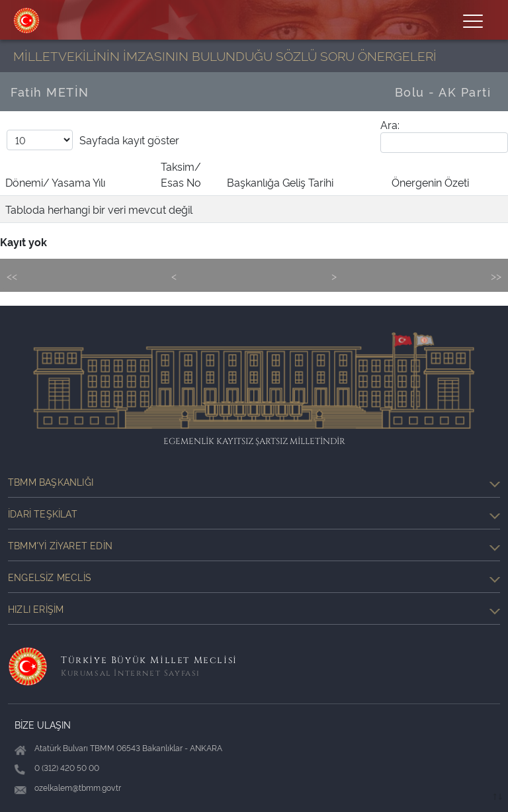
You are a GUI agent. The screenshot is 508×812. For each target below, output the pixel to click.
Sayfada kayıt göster (93, 140)
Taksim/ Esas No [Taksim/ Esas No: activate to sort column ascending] (181, 174)
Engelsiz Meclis (254, 577)
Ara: (444, 135)
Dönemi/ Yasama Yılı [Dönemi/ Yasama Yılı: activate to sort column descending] (55, 182)
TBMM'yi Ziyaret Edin (254, 545)
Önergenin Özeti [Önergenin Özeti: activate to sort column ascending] (430, 182)
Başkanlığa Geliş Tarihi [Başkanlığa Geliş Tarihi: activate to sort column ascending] (280, 182)
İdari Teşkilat (254, 514)
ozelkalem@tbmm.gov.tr (78, 787)
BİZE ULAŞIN (43, 724)
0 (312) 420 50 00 (67, 767)
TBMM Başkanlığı (254, 482)
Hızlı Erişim (254, 609)
